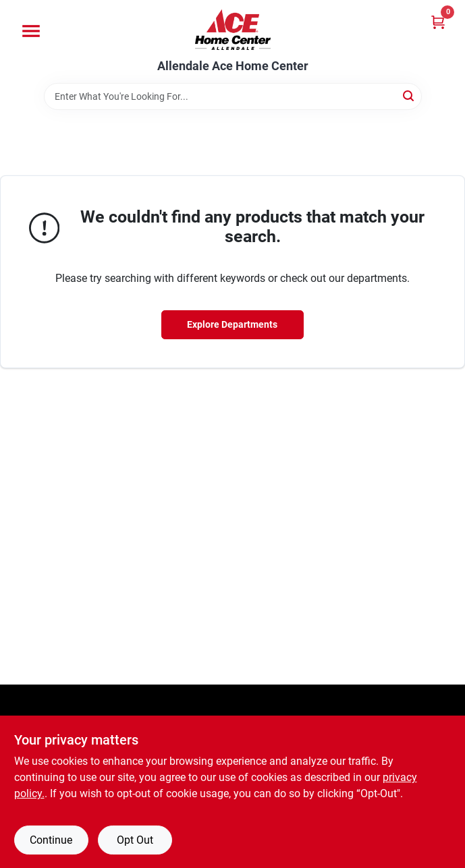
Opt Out (135, 840)
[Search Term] (233, 96)
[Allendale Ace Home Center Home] (233, 30)
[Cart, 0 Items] (438, 22)
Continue (51, 840)
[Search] (409, 95)
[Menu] (31, 31)
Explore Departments (232, 324)
